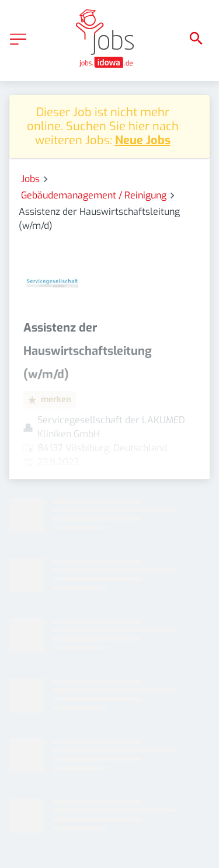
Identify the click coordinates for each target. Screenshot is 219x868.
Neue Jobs (143, 140)
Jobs (30, 179)
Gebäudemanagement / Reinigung (94, 195)
